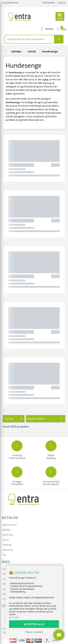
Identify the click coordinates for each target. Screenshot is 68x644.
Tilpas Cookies (34, 632)
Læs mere (14, 617)
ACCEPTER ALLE (34, 624)
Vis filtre (14, 419)
